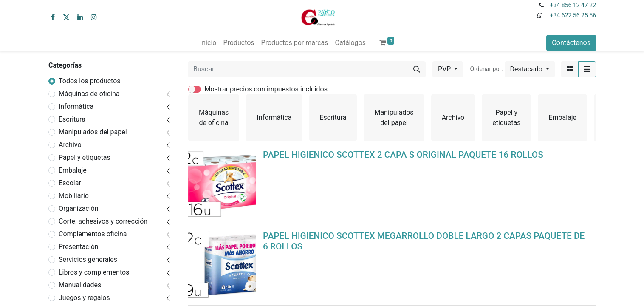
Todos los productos (90, 81)
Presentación (79, 247)
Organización (79, 208)
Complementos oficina (93, 234)
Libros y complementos (94, 272)
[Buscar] (417, 69)
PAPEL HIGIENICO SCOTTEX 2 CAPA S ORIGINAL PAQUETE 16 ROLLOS (403, 155)
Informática (76, 106)
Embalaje (73, 170)
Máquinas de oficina (89, 94)
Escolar (70, 183)
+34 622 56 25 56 (573, 15)
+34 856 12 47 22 (573, 5)
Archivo (70, 145)
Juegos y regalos (84, 298)
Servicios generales (88, 259)
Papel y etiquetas (85, 157)
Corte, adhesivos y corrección (103, 221)
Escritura (72, 119)
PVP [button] (445, 69)
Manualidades (80, 285)
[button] (530, 69)
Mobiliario (74, 196)
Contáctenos (571, 43)
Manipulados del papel (93, 132)
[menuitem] (208, 43)
